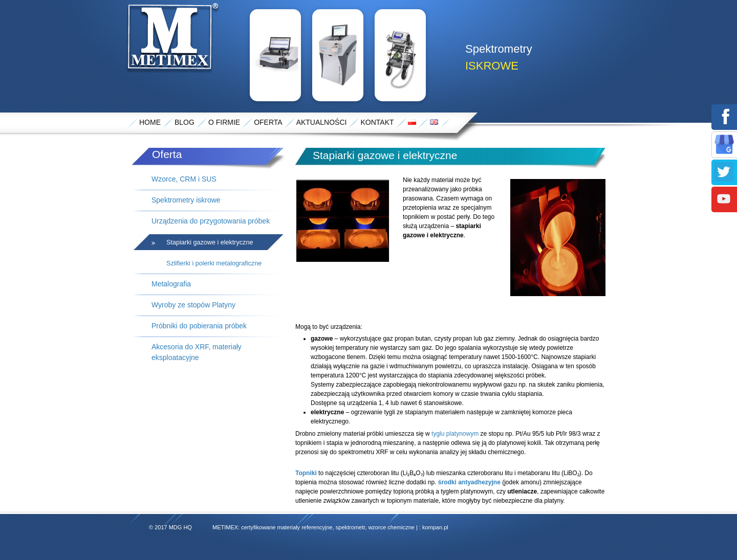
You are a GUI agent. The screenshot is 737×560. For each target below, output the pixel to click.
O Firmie (224, 122)
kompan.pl (435, 527)
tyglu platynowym (455, 434)
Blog (185, 122)
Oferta (268, 122)
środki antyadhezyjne (469, 482)
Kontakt (377, 122)
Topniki (306, 473)
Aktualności (322, 122)
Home (150, 122)
